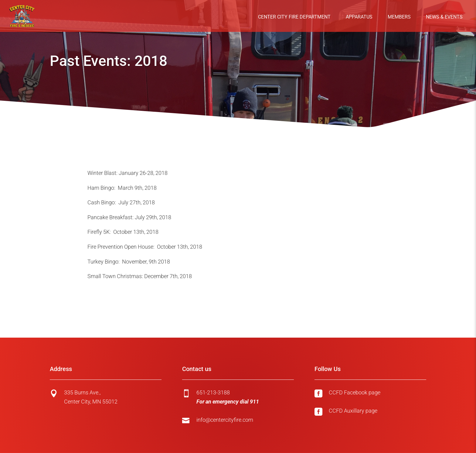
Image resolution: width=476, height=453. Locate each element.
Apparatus (359, 17)
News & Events (444, 17)
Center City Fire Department (294, 17)
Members (399, 17)
